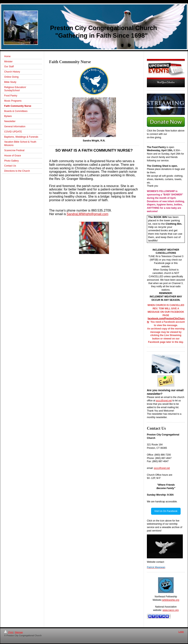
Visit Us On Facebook (166, 511)
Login (181, 632)
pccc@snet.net (164, 401)
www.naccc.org (171, 610)
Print (9, 632)
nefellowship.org (171, 600)
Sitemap (19, 632)
